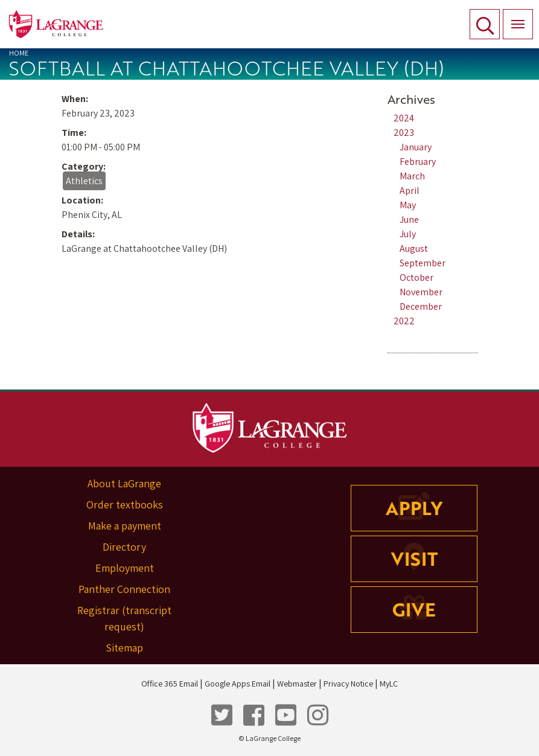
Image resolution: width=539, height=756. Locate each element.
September (423, 263)
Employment (125, 568)
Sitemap (124, 648)
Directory (124, 547)
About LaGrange (124, 483)
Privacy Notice (348, 684)
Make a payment (125, 526)
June (409, 219)
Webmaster (297, 684)
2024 (404, 118)
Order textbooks (125, 505)
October (416, 277)
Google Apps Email (238, 684)
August (414, 248)
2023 (404, 133)
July (408, 234)
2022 (404, 321)
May (408, 205)
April (410, 191)
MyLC (389, 684)
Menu (514, 18)
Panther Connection (124, 589)
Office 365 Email (170, 684)
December (421, 306)
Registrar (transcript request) (124, 618)
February (418, 162)
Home (19, 53)
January (416, 147)
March (412, 176)
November (421, 292)
